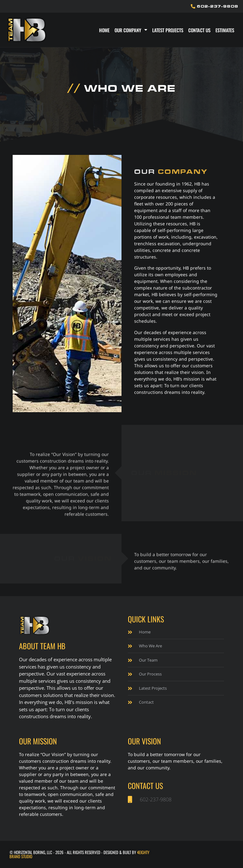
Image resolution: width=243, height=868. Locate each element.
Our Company (131, 30)
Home (104, 30)
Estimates (225, 30)
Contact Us (199, 30)
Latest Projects (168, 30)
